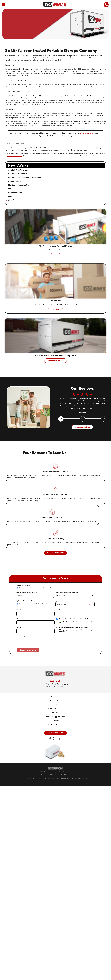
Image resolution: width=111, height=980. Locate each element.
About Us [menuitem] (12, 200)
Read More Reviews (82, 427)
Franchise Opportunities (55, 717)
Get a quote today (87, 133)
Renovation (48, 588)
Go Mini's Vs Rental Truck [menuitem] (18, 174)
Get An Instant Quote (55, 553)
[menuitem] (55, 697)
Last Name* (60, 610)
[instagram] (55, 739)
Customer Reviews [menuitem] (15, 193)
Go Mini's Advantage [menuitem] (16, 181)
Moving (34, 588)
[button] (3, 5)
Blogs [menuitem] (10, 196)
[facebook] (50, 739)
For (57, 601)
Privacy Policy (54, 774)
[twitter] (59, 739)
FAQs (56, 705)
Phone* (19, 628)
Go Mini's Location (42, 604)
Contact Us (55, 697)
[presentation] (33, 644)
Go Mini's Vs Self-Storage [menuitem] (18, 170)
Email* (19, 619)
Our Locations (56, 701)
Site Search (65, 774)
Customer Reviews (55, 725)
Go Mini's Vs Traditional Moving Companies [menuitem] (25, 178)
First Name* (20, 610)
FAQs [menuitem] (10, 189)
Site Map (44, 774)
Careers (56, 721)
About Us (55, 713)
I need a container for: (24, 585)
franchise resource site (15, 156)
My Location (23, 604)
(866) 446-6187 (55, 681)
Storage (22, 588)
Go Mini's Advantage (56, 709)
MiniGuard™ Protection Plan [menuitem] (19, 185)
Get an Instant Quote (55, 733)
